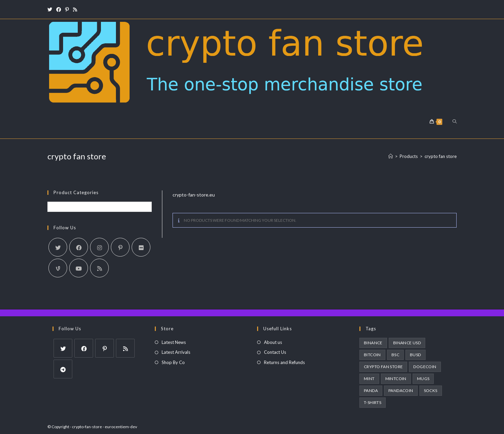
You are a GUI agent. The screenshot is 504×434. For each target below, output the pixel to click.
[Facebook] (79, 247)
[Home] (391, 156)
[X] (58, 247)
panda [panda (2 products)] (371, 390)
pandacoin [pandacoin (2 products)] (401, 390)
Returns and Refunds (284, 362)
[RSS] (99, 268)
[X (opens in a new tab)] (51, 10)
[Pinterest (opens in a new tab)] (67, 10)
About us (273, 342)
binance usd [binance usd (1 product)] (407, 343)
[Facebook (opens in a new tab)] (59, 10)
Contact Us (275, 352)
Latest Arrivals (176, 352)
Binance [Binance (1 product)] (373, 343)
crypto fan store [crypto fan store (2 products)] (383, 367)
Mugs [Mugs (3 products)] (423, 379)
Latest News (174, 342)
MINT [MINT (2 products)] (369, 379)
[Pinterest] (120, 247)
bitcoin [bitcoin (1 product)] (372, 355)
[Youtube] (79, 268)
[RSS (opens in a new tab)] (75, 10)
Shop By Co (173, 362)
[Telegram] (63, 369)
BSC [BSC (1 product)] (395, 355)
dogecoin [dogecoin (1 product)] (425, 367)
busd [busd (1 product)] (416, 355)
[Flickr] (141, 247)
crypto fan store (441, 156)
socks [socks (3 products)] (431, 390)
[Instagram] (99, 247)
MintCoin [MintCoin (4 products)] (396, 379)
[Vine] (58, 268)
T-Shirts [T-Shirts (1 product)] (373, 402)
